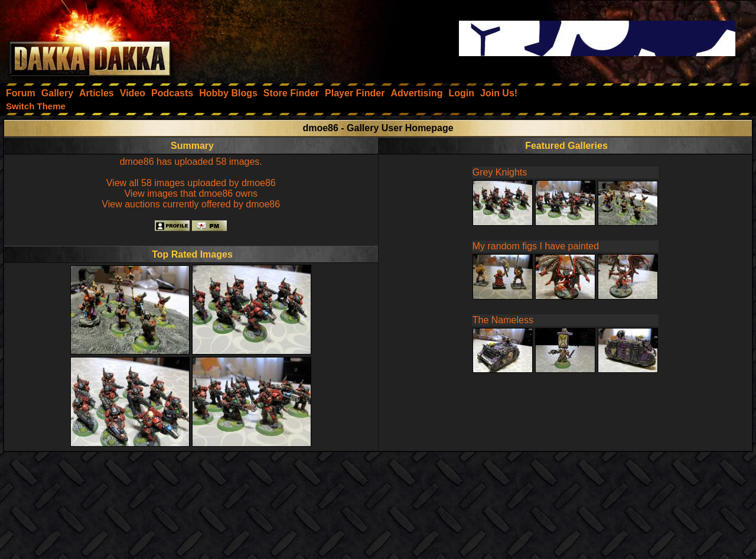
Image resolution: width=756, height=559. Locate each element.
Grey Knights (500, 172)
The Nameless (503, 320)
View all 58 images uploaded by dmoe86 (191, 183)
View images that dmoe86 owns (191, 194)
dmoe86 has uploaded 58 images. (191, 162)
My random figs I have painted (536, 246)
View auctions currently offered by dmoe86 (191, 204)
